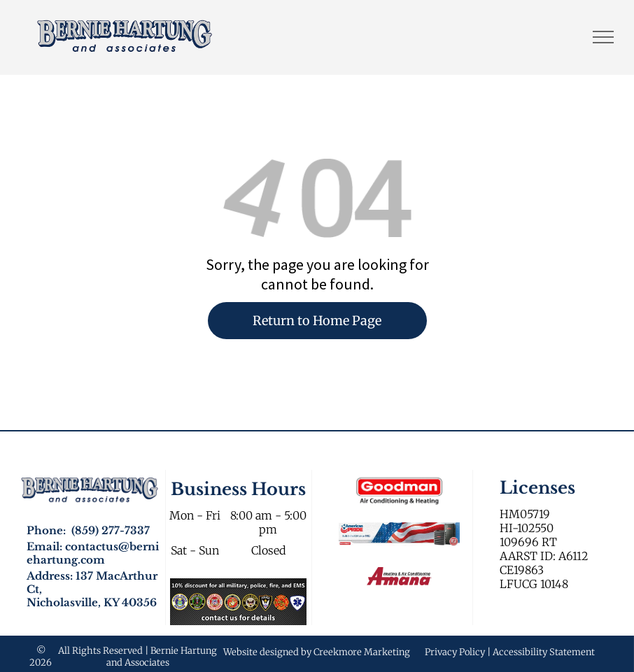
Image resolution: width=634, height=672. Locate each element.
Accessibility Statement (544, 652)
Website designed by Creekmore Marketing (317, 652)
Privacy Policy (455, 652)
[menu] (603, 37)
